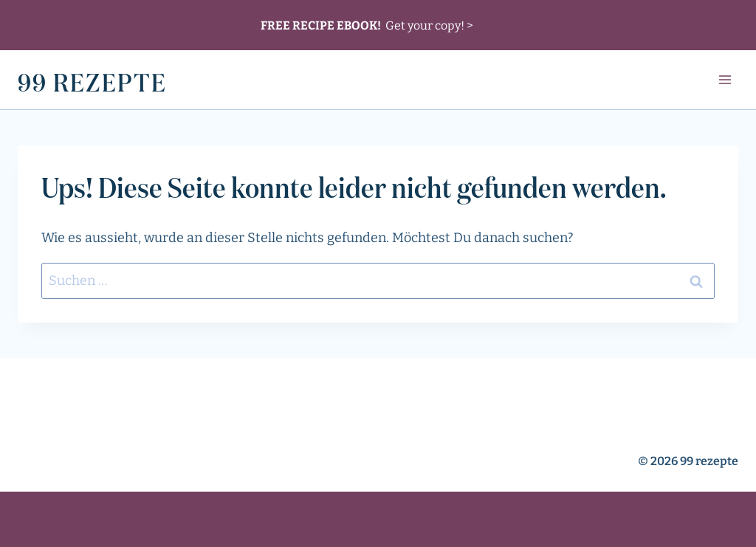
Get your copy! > (367, 25)
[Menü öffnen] (725, 80)
